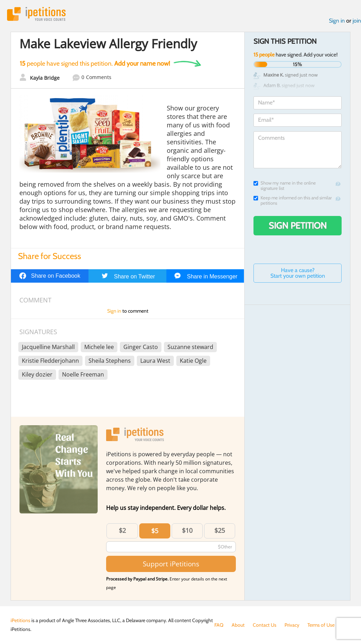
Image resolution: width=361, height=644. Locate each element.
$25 (220, 530)
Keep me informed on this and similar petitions (293, 200)
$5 (155, 531)
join (357, 21)
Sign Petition (298, 225)
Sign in (337, 21)
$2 (122, 530)
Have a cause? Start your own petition (298, 273)
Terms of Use (321, 625)
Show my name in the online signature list (285, 186)
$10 (187, 530)
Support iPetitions (171, 564)
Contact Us (265, 625)
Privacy (292, 625)
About (238, 625)
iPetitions (36, 14)
